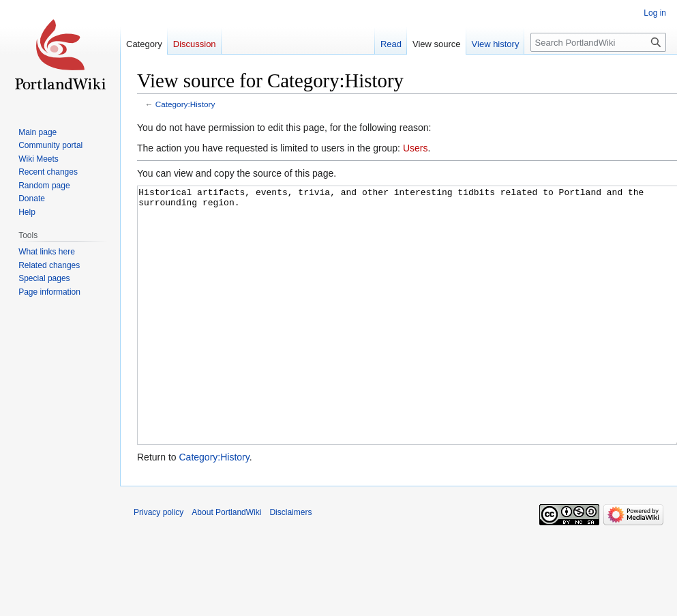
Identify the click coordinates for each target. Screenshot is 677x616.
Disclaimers (290, 563)
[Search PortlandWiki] (598, 42)
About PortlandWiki (226, 563)
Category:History (185, 104)
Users (416, 148)
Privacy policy (159, 563)
